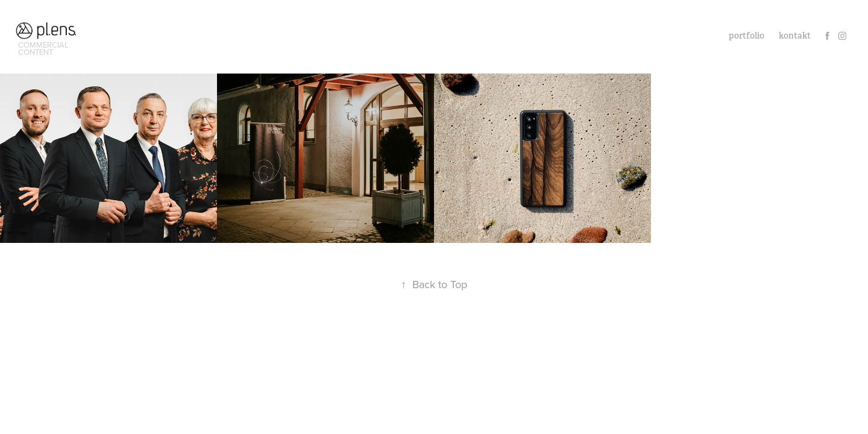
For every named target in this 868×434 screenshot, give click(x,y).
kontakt (795, 36)
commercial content (44, 48)
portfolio (747, 36)
